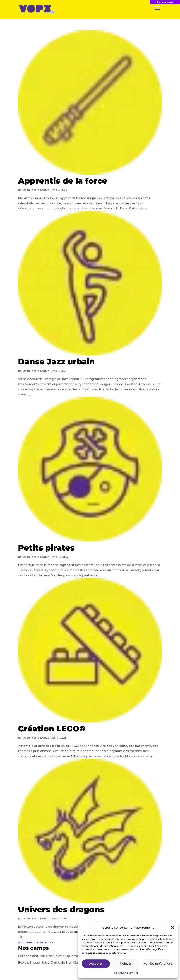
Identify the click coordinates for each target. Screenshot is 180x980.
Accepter (96, 963)
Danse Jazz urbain (56, 361)
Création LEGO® (52, 729)
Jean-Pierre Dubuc (36, 190)
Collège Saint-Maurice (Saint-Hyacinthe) (49, 956)
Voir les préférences (158, 963)
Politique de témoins (126, 973)
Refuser (126, 963)
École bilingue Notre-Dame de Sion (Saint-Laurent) (57, 963)
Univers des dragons (61, 909)
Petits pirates (46, 548)
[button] (172, 927)
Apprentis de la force (63, 181)
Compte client (165, 2)
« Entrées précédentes (36, 942)
